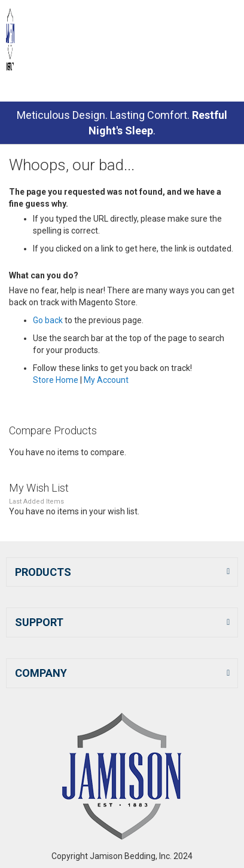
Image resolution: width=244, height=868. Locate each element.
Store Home (56, 380)
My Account (106, 380)
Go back (48, 320)
